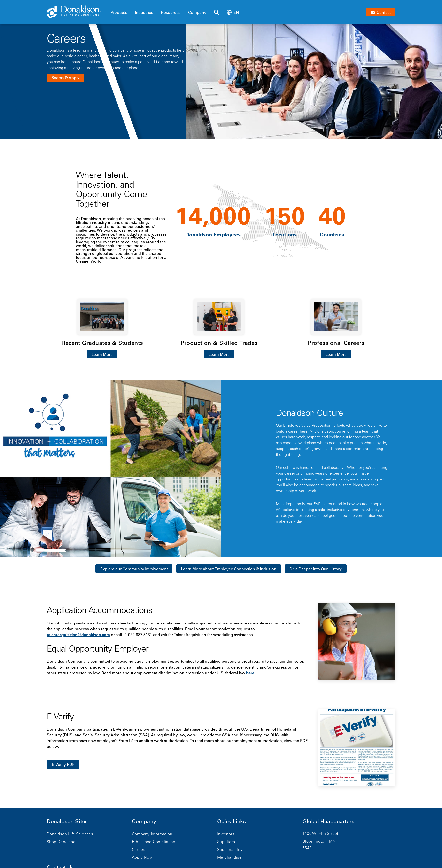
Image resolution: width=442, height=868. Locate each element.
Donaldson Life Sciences (70, 834)
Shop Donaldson (62, 842)
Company (197, 12)
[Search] (217, 12)
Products (119, 12)
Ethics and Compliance (154, 842)
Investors (226, 834)
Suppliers (226, 842)
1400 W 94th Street (321, 833)
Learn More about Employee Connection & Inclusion (229, 569)
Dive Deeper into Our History (316, 569)
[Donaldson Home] (77, 12)
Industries (144, 12)
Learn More (102, 354)
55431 (308, 848)
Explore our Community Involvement (134, 569)
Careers (139, 849)
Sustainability (230, 849)
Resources (171, 12)
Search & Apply (65, 78)
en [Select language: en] (233, 12)
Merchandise (229, 857)
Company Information (152, 834)
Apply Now (142, 857)
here (250, 673)
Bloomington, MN (319, 841)
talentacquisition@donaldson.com (78, 635)
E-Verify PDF (63, 764)
